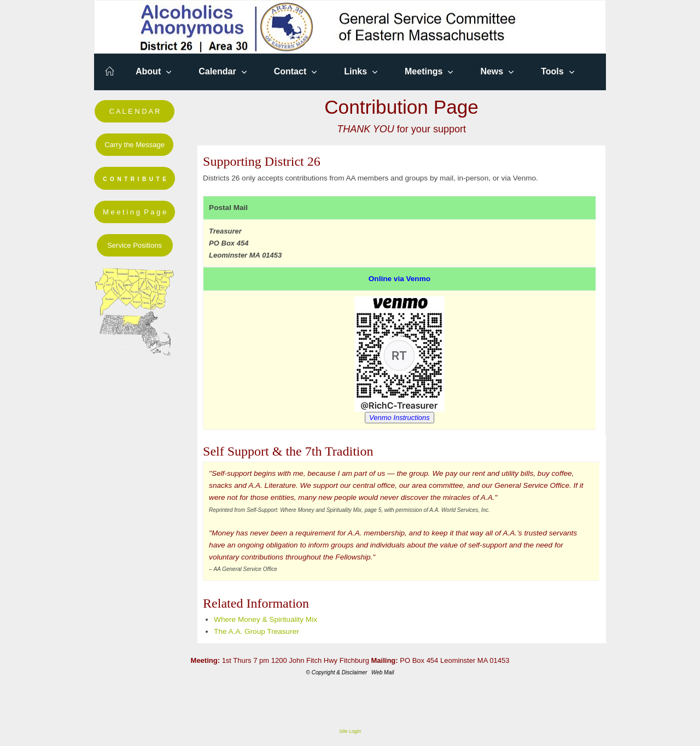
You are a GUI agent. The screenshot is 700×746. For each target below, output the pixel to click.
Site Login (350, 731)
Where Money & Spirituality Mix (266, 619)
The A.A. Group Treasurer (256, 631)
